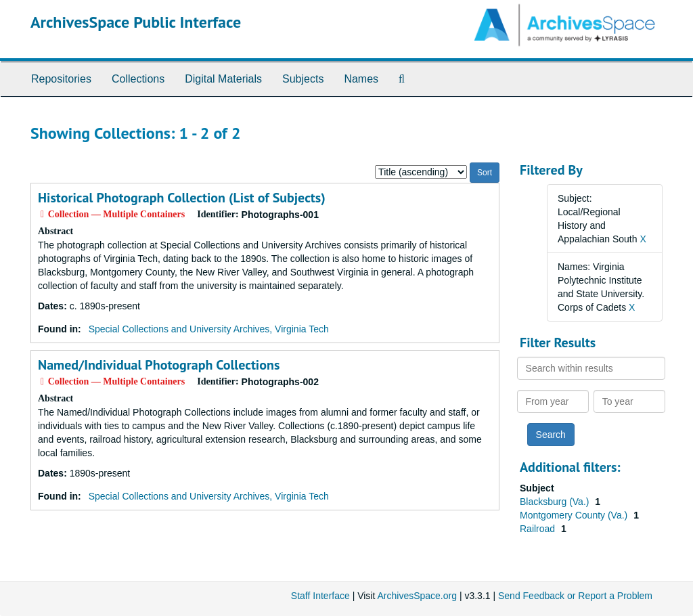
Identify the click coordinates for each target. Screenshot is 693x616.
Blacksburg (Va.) (556, 502)
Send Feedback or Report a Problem (575, 596)
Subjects (303, 79)
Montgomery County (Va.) (575, 515)
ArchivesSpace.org (417, 596)
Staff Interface (320, 596)
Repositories (61, 79)
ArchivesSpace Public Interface (136, 22)
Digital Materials (223, 79)
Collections (138, 79)
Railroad (539, 529)
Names (361, 79)
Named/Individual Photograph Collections (159, 365)
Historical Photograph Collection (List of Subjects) (182, 198)
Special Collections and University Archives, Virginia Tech (209, 329)
